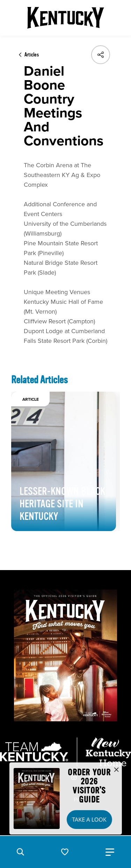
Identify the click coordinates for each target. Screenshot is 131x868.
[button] (20, 852)
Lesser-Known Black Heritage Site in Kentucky (62, 504)
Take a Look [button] (89, 820)
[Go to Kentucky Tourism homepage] (66, 18)
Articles (32, 55)
